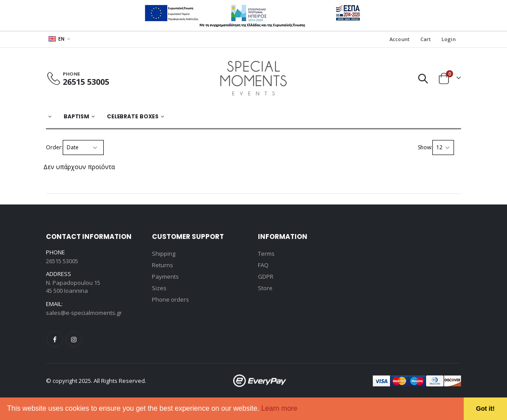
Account (400, 39)
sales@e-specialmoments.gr (84, 313)
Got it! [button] (485, 409)
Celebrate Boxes (133, 116)
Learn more (279, 408)
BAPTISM (76, 116)
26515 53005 (86, 82)
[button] (301, 409)
